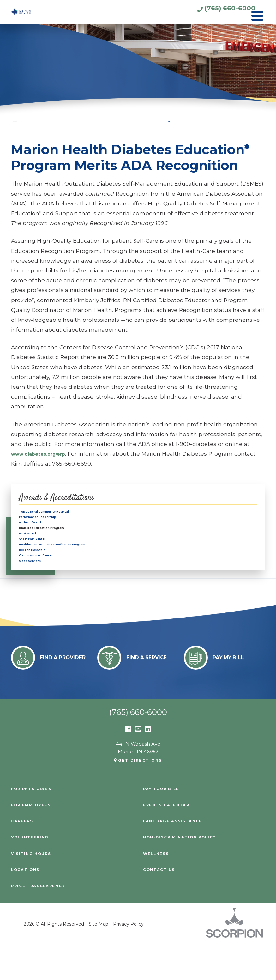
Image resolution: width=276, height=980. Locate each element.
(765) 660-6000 (212, 11)
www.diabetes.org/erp (44, 454)
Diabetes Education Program (56, 539)
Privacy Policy (128, 959)
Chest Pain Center (41, 557)
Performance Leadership (49, 522)
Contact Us (161, 905)
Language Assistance (177, 856)
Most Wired (33, 548)
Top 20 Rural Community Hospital (60, 513)
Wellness (158, 889)
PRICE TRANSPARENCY (42, 921)
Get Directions (140, 795)
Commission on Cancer (47, 584)
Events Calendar (170, 840)
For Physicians (34, 824)
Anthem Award (37, 531)
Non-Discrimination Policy (185, 872)
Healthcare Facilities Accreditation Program (72, 566)
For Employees (34, 840)
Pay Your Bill (164, 824)
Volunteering (33, 872)
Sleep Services (37, 593)
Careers (24, 856)
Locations (27, 905)
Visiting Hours (34, 889)
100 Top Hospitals (40, 575)
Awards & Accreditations (67, 498)
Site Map (99, 959)
